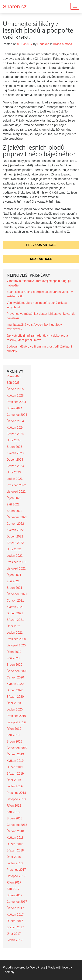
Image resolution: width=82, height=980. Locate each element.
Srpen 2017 (14, 895)
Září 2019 (13, 735)
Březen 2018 (15, 850)
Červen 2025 (15, 389)
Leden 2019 (15, 786)
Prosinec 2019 (16, 716)
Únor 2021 (14, 626)
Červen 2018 (15, 831)
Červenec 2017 (17, 902)
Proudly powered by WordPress (24, 967)
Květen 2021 (15, 607)
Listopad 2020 (16, 645)
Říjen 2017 (14, 882)
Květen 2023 (15, 453)
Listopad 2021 (16, 568)
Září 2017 (13, 889)
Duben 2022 (15, 536)
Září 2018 (13, 812)
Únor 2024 (14, 440)
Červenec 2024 (17, 415)
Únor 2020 (14, 703)
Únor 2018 (14, 857)
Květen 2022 (15, 530)
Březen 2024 (15, 434)
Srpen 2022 (14, 511)
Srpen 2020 (14, 665)
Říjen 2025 (14, 376)
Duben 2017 (15, 921)
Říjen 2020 (14, 652)
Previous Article (41, 245)
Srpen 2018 (14, 818)
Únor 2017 (14, 934)
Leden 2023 (15, 479)
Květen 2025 (15, 395)
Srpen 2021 (14, 588)
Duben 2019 (15, 767)
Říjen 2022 (14, 498)
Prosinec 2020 (16, 639)
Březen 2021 (15, 620)
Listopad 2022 (16, 492)
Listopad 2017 (16, 876)
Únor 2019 (14, 780)
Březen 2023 (15, 466)
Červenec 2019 (17, 748)
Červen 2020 (15, 677)
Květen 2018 (15, 838)
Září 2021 (13, 581)
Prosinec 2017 (16, 870)
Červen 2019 (15, 754)
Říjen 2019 (14, 729)
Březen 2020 (15, 697)
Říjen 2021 (14, 575)
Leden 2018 (15, 863)
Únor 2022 (14, 549)
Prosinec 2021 (16, 562)
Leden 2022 (15, 556)
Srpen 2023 (14, 447)
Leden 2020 (15, 709)
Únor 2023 (14, 472)
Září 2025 (13, 383)
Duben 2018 (15, 844)
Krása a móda (63, 44)
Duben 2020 (15, 690)
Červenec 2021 (17, 594)
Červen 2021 (15, 601)
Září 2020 (13, 658)
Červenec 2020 (17, 671)
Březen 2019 (15, 774)
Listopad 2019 (16, 722)
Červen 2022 (15, 524)
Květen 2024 (15, 428)
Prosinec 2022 (16, 485)
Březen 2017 (15, 927)
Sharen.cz (15, 7)
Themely (9, 972)
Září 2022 (13, 504)
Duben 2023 (15, 460)
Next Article (41, 259)
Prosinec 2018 (16, 793)
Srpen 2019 (14, 742)
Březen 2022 (15, 543)
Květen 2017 (15, 915)
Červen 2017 (15, 908)
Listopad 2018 (16, 799)
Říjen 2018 (14, 806)
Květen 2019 (15, 761)
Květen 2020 (15, 684)
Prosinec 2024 (16, 402)
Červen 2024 (15, 421)
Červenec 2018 (17, 825)
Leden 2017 (15, 940)
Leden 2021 (15, 633)
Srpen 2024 (14, 408)
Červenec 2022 (17, 517)
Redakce (43, 44)
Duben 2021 (15, 613)
